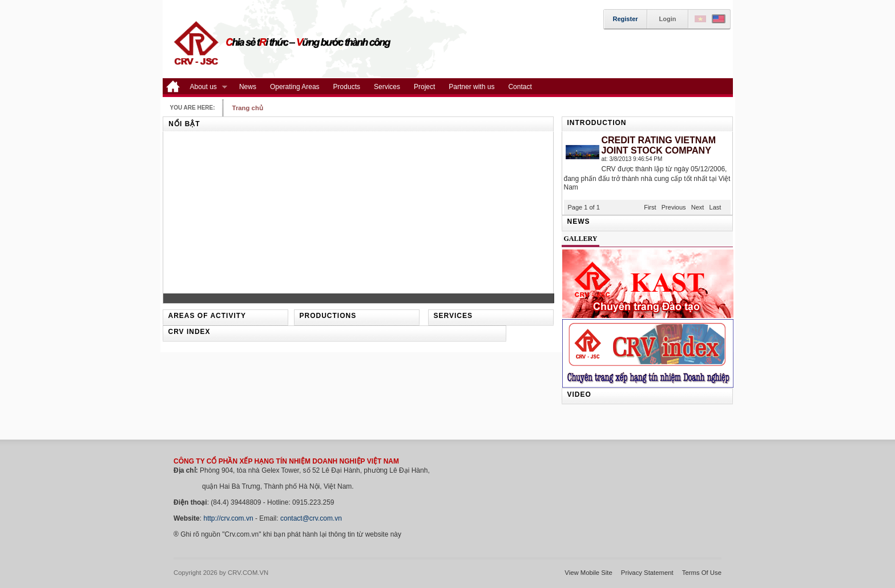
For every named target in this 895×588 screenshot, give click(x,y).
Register (626, 19)
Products (347, 87)
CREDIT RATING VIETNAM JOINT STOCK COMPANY (659, 145)
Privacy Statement (647, 573)
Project (424, 87)
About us (205, 87)
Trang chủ (248, 108)
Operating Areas (295, 87)
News (248, 87)
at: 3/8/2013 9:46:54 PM (632, 159)
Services (387, 87)
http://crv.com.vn (228, 518)
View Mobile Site (588, 573)
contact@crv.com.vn (311, 518)
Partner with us (471, 87)
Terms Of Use (702, 573)
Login (668, 19)
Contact (520, 87)
